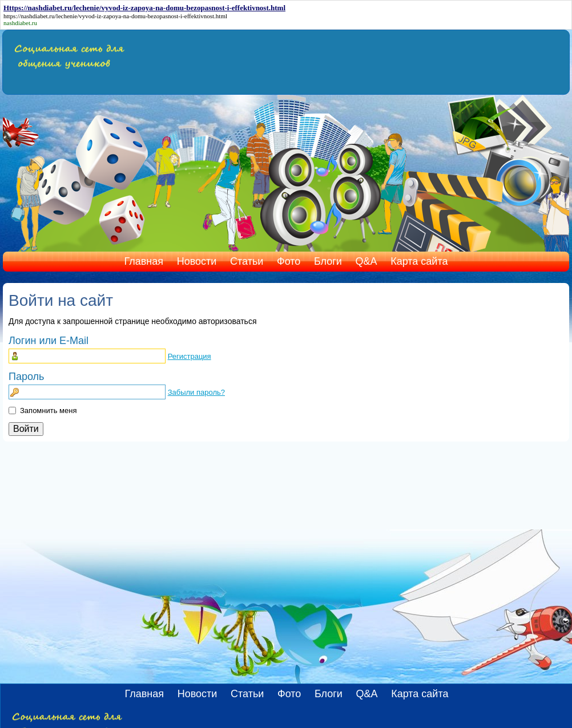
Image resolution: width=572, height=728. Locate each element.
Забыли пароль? (196, 392)
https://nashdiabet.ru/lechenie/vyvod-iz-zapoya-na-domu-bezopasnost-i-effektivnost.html (115, 16)
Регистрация (190, 356)
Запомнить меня (48, 410)
